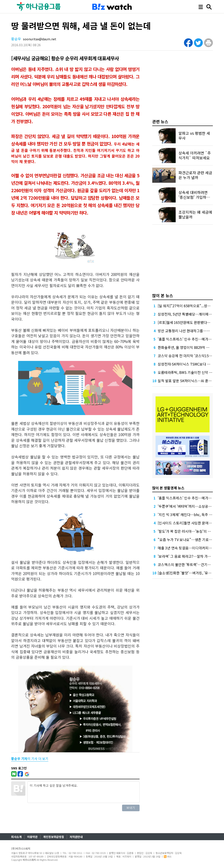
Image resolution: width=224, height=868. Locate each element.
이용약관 (32, 837)
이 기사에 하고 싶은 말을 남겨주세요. (83, 792)
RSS (168, 856)
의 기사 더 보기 (30, 759)
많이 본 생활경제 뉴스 (168, 488)
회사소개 (16, 837)
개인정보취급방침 (54, 837)
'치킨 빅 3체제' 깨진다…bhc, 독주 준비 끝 (189, 515)
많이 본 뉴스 (163, 295)
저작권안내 (76, 837)
